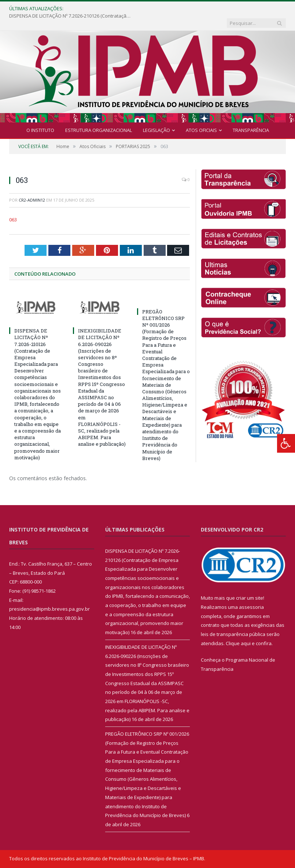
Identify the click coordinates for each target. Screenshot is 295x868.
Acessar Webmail (267, 859)
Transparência (251, 116)
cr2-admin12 (32, 186)
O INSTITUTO (40, 116)
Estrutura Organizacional (99, 116)
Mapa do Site (158, 859)
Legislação (156, 116)
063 (13, 205)
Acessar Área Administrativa (210, 859)
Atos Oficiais (201, 116)
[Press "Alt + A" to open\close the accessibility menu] (286, 443)
